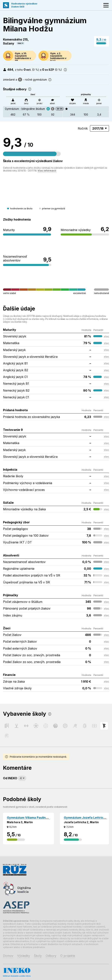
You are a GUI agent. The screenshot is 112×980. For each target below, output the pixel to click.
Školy (38, 956)
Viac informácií (47, 171)
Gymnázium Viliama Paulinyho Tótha (34, 818)
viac (20, 43)
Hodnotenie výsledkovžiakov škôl (24, 5)
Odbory (51, 956)
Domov (8, 956)
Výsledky (24, 956)
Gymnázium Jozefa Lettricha (85, 818)
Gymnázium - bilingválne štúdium (25, 109)
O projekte (68, 956)
